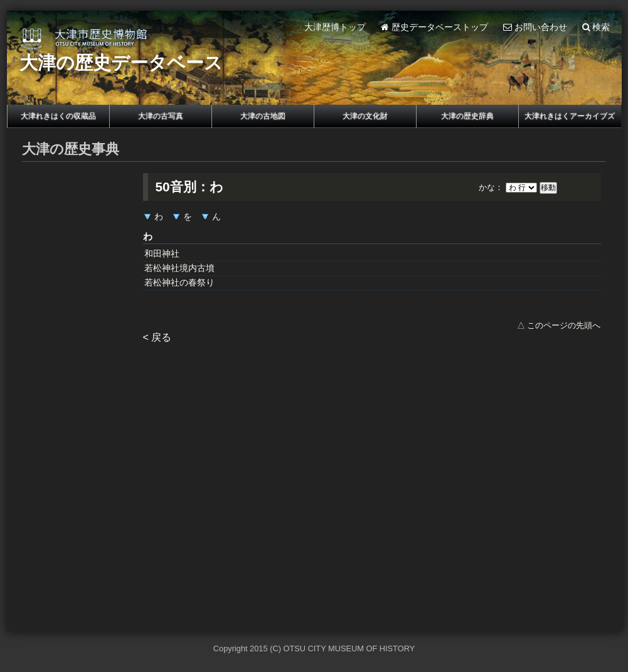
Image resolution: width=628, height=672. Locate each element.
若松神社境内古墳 (179, 268)
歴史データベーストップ (434, 27)
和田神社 (162, 254)
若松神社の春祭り (179, 283)
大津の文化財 (365, 116)
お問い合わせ (535, 27)
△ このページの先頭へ (559, 325)
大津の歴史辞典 (467, 116)
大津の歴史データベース (121, 63)
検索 (596, 27)
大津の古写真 (161, 116)
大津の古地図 (263, 116)
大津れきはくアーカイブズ (570, 116)
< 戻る (157, 337)
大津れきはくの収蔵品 (58, 116)
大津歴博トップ (335, 27)
